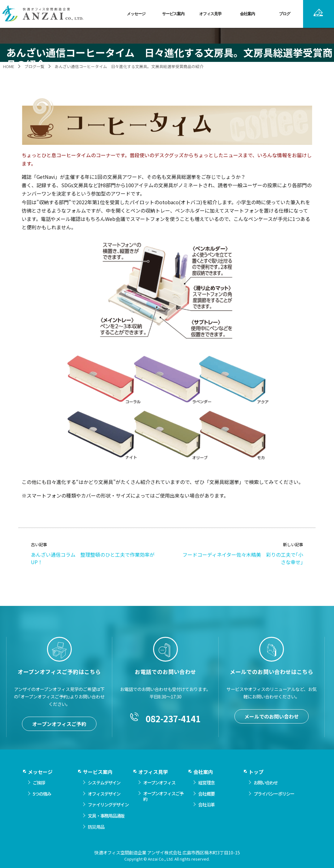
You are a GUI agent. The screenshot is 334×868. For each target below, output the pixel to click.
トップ (256, 785)
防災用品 (96, 840)
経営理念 (206, 796)
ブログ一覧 (34, 66)
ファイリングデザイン (108, 818)
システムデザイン (104, 796)
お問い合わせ (266, 796)
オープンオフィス (159, 796)
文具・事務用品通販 (106, 829)
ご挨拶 (39, 796)
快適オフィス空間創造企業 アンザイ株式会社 (43, 14)
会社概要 (206, 807)
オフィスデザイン (104, 807)
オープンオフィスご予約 (59, 737)
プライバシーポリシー (274, 807)
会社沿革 (206, 818)
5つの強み (42, 807)
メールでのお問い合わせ (272, 730)
